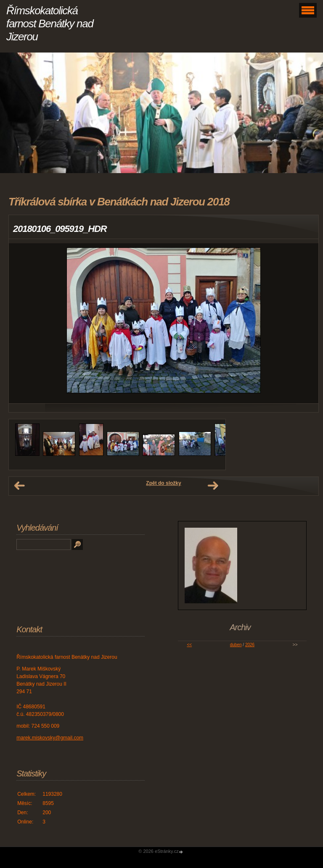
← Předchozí (19, 486)
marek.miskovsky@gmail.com (50, 738)
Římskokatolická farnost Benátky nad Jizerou (50, 24)
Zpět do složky (163, 483)
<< (189, 645)
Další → (213, 486)
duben (236, 645)
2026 (250, 645)
